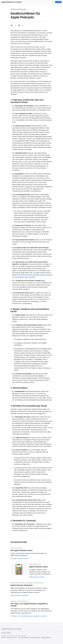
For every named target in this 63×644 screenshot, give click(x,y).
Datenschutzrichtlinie (12, 637)
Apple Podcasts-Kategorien (19, 595)
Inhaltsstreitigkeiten (46, 637)
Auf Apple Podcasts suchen (20, 558)
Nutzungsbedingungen (23, 637)
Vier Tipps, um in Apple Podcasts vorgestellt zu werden (28, 616)
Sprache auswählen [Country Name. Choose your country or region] (6, 633)
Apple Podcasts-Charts (36, 577)
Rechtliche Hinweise (35, 637)
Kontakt (3, 637)
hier (46, 92)
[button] (0, 0)
